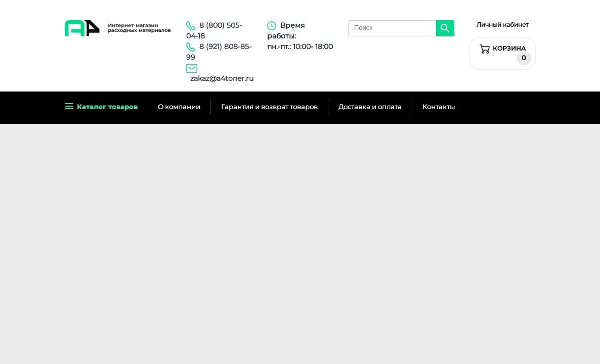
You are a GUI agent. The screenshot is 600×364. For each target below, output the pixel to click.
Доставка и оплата (370, 107)
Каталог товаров (101, 107)
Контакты (439, 107)
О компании (179, 107)
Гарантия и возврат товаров (269, 107)
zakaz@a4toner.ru (222, 78)
